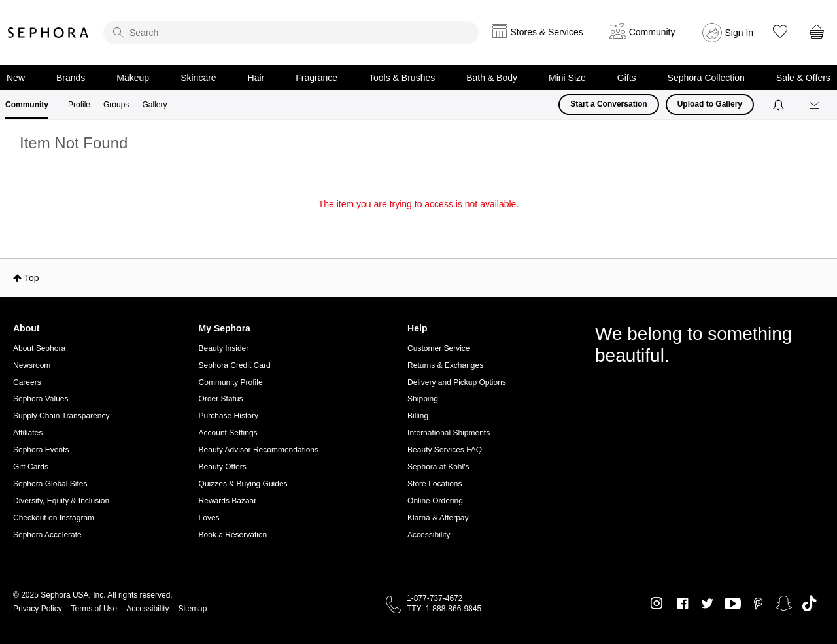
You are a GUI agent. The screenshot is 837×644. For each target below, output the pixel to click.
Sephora (48, 33)
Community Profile (231, 382)
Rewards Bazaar (228, 501)
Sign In (740, 33)
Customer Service (438, 348)
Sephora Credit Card (235, 365)
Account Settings (228, 433)
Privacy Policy (38, 609)
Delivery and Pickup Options (457, 382)
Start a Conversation (608, 104)
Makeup (133, 78)
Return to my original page (418, 222)
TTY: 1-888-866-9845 (444, 609)
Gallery (154, 105)
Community (27, 105)
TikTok (809, 603)
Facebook (682, 603)
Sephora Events (41, 450)
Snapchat (784, 603)
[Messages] (815, 105)
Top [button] (32, 278)
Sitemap (192, 609)
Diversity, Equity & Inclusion (61, 501)
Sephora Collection (706, 78)
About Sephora (39, 348)
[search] (291, 33)
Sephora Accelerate (47, 535)
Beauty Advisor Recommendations (259, 450)
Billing (418, 416)
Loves (209, 518)
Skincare (198, 78)
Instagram (657, 603)
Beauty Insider (224, 348)
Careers (27, 382)
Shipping (423, 399)
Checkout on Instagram (54, 518)
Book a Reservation (233, 535)
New (16, 78)
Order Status (221, 399)
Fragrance (316, 78)
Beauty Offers (223, 467)
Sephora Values (41, 399)
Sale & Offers (803, 78)
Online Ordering (435, 501)
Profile (79, 105)
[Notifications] (780, 105)
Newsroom (32, 365)
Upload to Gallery (710, 104)
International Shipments (449, 433)
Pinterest (758, 603)
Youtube (733, 604)
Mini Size (567, 78)
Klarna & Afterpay (438, 518)
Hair (256, 78)
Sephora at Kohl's (438, 467)
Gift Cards (31, 467)
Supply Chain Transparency (61, 416)
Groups (116, 105)
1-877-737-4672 (435, 598)
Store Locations (435, 484)
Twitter (707, 603)
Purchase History (229, 416)
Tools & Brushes (402, 78)
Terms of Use (94, 609)
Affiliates (28, 433)
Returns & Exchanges (445, 365)
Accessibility (429, 535)
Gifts (627, 78)
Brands (71, 78)
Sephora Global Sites (50, 484)
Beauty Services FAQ (445, 450)
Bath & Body (492, 78)
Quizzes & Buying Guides (243, 484)
